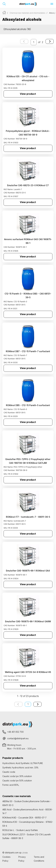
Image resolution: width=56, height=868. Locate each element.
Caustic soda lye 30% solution (17, 776)
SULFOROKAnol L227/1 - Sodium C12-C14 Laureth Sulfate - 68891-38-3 (27, 836)
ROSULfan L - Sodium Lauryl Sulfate (20, 830)
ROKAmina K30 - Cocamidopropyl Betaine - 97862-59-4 (28, 824)
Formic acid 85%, (11, 785)
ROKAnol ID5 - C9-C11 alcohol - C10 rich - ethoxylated (28, 78)
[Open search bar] (4, 4)
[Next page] (50, 41)
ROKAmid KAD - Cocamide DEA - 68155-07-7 (24, 818)
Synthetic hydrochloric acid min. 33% (20, 768)
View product (28, 94)
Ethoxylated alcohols (17, 29)
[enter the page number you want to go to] (34, 42)
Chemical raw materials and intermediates (27, 13)
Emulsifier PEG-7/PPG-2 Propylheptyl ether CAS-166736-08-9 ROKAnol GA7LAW (28, 461)
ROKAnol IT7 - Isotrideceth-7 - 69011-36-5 (28, 517)
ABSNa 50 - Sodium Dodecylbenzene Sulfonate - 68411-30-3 (27, 803)
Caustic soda (9, 772)
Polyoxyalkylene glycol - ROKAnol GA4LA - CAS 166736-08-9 (28, 133)
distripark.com (12, 853)
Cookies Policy (6, 859)
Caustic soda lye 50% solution (17, 781)
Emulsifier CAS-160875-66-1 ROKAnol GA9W (28, 621)
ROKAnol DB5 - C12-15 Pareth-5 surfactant (28, 405)
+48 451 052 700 (15, 732)
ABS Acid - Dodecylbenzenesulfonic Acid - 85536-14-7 (27, 811)
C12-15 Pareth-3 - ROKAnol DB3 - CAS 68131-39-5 (28, 296)
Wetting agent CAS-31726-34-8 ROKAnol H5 (28, 672)
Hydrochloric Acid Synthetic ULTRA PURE (23, 763)
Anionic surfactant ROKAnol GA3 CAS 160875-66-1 (28, 241)
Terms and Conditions (39, 859)
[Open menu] (52, 4)
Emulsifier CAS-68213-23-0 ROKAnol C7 (28, 185)
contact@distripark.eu (18, 738)
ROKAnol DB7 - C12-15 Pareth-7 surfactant (28, 351)
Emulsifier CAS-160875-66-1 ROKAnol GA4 (28, 571)
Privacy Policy (22, 859)
